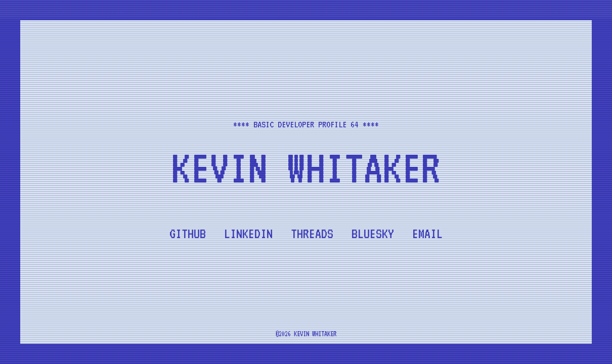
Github (188, 234)
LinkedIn (248, 234)
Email (427, 234)
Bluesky (373, 234)
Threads (312, 234)
